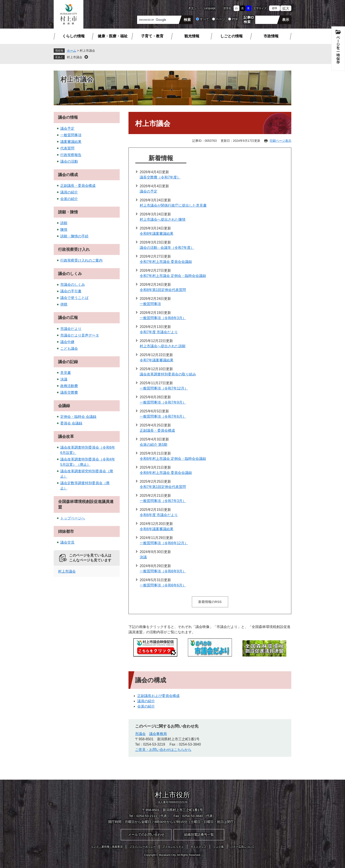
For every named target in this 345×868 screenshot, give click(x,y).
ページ (220, 19)
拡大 (286, 8)
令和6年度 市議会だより (159, 515)
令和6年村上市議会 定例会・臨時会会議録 (173, 459)
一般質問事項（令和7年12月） (164, 388)
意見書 (66, 373)
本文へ (192, 8)
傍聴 (64, 304)
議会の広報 (68, 318)
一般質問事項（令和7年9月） (163, 402)
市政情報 (271, 36)
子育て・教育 (152, 36)
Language (210, 8)
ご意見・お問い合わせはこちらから (163, 750)
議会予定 (67, 128)
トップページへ (73, 518)
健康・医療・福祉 (113, 36)
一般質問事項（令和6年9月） (163, 571)
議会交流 (67, 542)
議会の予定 (149, 191)
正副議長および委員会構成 (158, 696)
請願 (64, 223)
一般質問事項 (150, 304)
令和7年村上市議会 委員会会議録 (166, 262)
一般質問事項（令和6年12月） (164, 543)
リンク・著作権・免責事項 (107, 847)
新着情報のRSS (210, 602)
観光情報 (192, 36)
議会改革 (66, 437)
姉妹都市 (66, 531)
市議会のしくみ (73, 285)
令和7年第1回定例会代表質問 (163, 487)
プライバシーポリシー (143, 847)
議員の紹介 (146, 701)
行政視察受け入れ (74, 249)
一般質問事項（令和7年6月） (163, 416)
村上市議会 (75, 57)
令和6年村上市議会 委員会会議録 (166, 473)
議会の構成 (68, 175)
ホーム (72, 51)
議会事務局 (158, 734)
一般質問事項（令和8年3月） (163, 318)
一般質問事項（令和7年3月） (163, 501)
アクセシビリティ (173, 847)
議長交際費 (69, 392)
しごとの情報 (231, 36)
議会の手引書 (71, 291)
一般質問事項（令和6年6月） (163, 585)
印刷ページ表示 (281, 141)
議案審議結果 (71, 142)
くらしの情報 (73, 36)
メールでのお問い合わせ (146, 834)
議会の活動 (69, 161)
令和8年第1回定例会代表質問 (163, 290)
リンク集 (218, 847)
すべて (204, 19)
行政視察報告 (71, 155)
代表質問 (67, 148)
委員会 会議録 (71, 423)
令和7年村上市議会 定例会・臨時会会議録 (173, 276)
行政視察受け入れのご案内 (81, 260)
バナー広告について (242, 847)
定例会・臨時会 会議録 (78, 417)
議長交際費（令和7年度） (160, 177)
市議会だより (71, 329)
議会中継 (67, 342)
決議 (143, 557)
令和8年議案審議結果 (157, 234)
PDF (235, 19)
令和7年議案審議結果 (157, 360)
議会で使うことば (74, 298)
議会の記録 (68, 362)
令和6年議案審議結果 (157, 529)
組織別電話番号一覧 (199, 834)
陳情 (64, 230)
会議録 (64, 406)
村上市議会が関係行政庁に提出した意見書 (173, 205)
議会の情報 (68, 117)
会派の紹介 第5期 (153, 445)
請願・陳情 (68, 212)
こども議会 (69, 348)
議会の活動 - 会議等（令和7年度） (167, 248)
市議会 (140, 734)
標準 (275, 8)
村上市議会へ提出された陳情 (163, 219)
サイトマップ (198, 847)
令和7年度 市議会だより (159, 332)
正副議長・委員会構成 (157, 430)
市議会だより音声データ (80, 335)
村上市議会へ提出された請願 (163, 346)
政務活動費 (69, 386)
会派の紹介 (146, 706)
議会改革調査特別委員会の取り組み (168, 374)
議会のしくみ (70, 274)
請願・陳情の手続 (74, 236)
